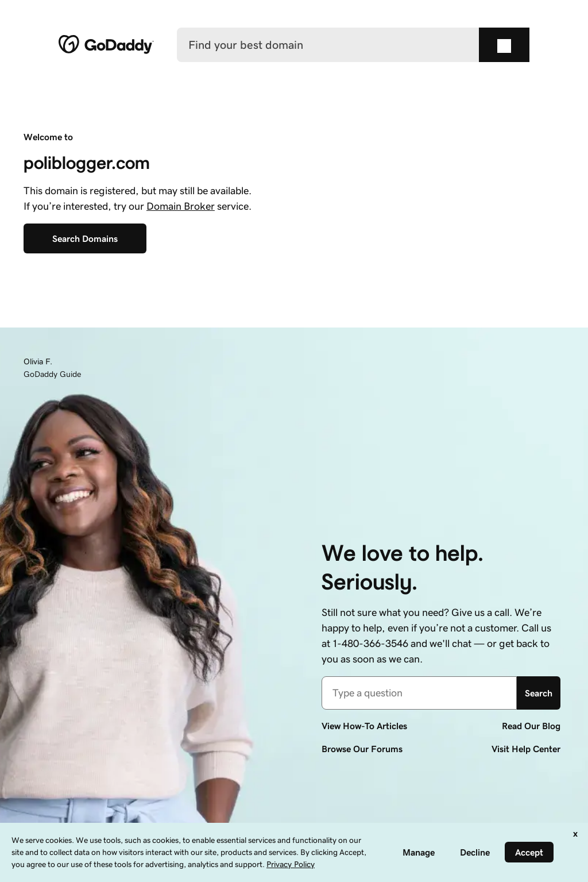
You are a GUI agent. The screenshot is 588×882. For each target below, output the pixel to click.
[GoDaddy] (106, 45)
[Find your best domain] (328, 45)
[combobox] (419, 693)
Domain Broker (181, 206)
